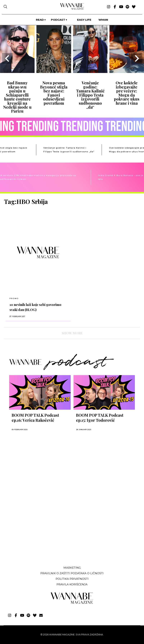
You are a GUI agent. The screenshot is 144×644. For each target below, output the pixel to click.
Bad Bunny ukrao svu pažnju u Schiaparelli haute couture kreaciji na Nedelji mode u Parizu (17, 97)
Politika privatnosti (72, 579)
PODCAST (58, 20)
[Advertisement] (31, 536)
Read (40, 20)
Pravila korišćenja (72, 584)
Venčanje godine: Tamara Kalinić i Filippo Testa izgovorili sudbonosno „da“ (90, 95)
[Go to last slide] (8, 58)
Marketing (72, 568)
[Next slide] (136, 58)
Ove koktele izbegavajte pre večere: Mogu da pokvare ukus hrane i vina (127, 93)
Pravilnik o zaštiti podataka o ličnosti (72, 573)
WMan (103, 20)
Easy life (84, 20)
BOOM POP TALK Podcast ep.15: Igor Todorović (100, 418)
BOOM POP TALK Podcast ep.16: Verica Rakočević (35, 418)
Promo (14, 298)
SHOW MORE (72, 333)
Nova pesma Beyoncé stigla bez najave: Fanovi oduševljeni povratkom (54, 93)
